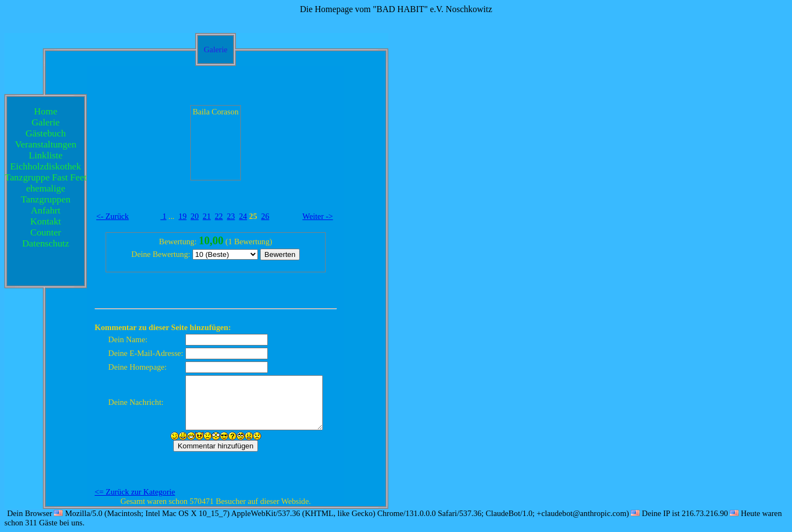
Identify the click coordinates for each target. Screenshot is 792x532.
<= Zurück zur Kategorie (135, 492)
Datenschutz (46, 243)
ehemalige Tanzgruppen (46, 194)
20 (195, 216)
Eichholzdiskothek (46, 166)
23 (231, 216)
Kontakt (46, 221)
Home (46, 111)
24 (243, 216)
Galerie (46, 122)
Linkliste (46, 155)
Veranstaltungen (46, 144)
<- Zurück (112, 216)
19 (183, 216)
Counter (46, 232)
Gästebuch (45, 133)
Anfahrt (46, 210)
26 (265, 216)
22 (219, 216)
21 (207, 216)
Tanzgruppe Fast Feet (46, 177)
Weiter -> (318, 216)
